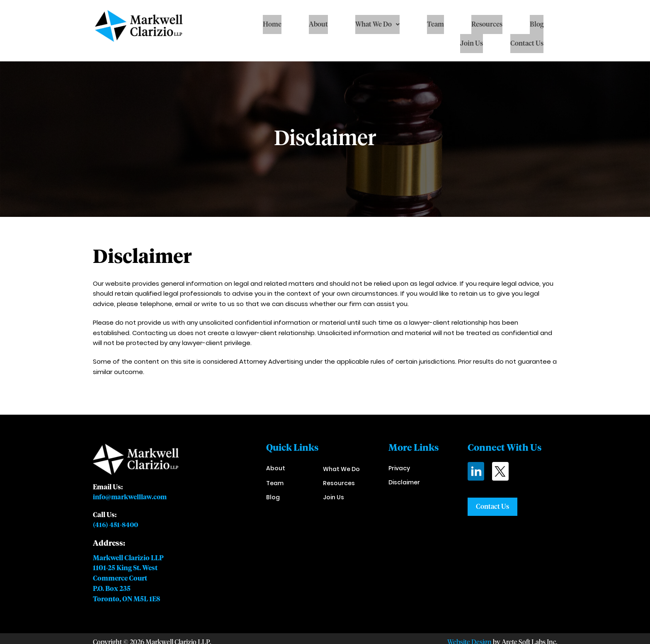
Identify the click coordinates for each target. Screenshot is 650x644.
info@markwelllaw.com (131, 497)
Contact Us (527, 44)
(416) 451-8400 (116, 525)
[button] (377, 24)
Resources (487, 24)
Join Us (472, 44)
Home (272, 24)
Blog (537, 24)
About (318, 24)
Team (435, 24)
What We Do (377, 24)
